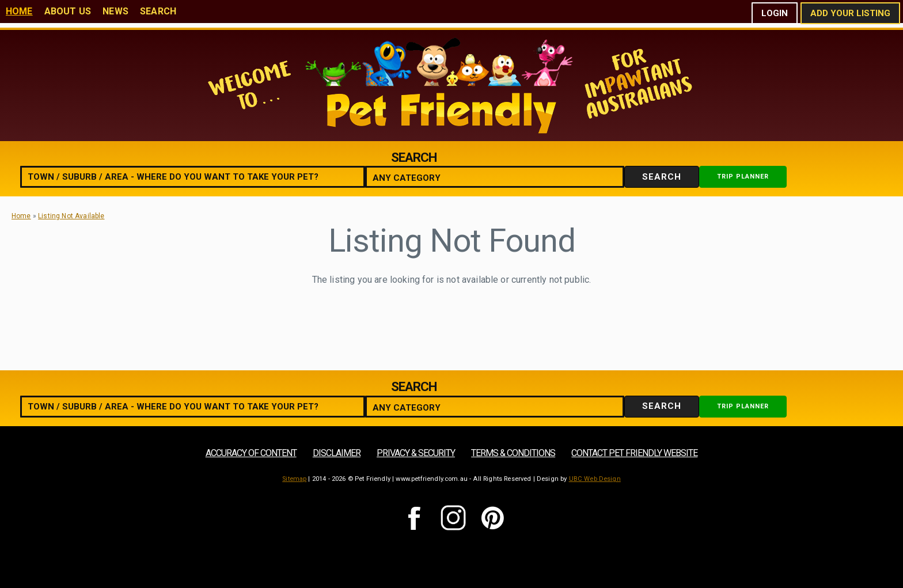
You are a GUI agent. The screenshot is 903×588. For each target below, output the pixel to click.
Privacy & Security (416, 453)
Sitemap (294, 479)
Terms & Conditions (513, 453)
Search (158, 11)
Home (19, 11)
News (115, 11)
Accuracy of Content (251, 453)
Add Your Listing (850, 13)
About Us (68, 11)
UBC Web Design (595, 479)
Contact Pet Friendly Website (634, 453)
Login (775, 13)
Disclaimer (337, 453)
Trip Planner (743, 177)
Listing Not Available (71, 216)
